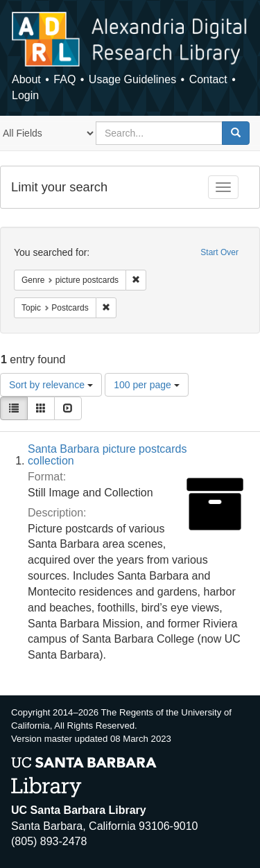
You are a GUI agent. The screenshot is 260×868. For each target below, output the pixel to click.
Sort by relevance (51, 385)
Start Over (219, 252)
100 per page (146, 385)
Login (25, 95)
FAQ (64, 79)
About (26, 79)
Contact (208, 79)
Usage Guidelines (132, 79)
